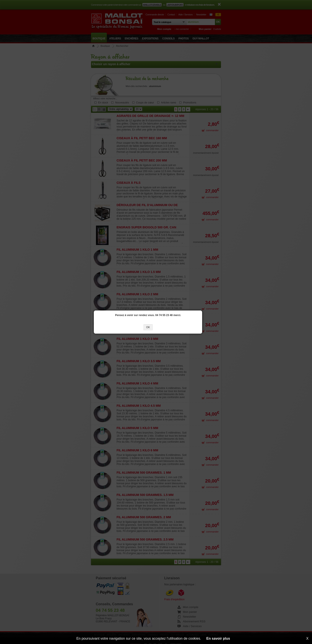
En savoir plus (218, 638)
